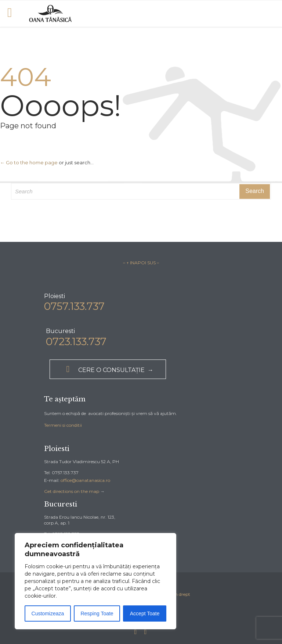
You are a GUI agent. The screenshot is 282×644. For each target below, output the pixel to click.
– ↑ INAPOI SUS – (141, 263)
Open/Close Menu (14, 13)
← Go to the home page (29, 162)
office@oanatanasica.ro (85, 480)
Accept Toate (145, 613)
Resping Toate (97, 613)
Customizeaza (48, 613)
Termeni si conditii (63, 425)
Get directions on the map (72, 491)
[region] (95, 581)
